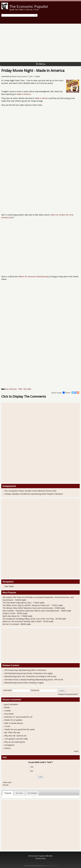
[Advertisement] (40, 43)
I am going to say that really (16, 739)
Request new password (68, 694)
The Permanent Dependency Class (17, 603)
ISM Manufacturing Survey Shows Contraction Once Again (28, 673)
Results (6, 785)
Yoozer (7, 726)
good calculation (11, 704)
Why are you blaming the (15, 742)
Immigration (9, 745)
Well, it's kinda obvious (14, 723)
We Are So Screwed (11, 624)
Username (7, 690)
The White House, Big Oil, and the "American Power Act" (26, 605)
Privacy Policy (40, 858)
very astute (9, 714)
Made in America (24, 94)
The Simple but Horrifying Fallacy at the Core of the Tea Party (28, 619)
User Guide (9, 586)
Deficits (8, 748)
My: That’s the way (12, 732)
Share (66, 393)
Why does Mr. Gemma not (15, 736)
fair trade (27, 389)
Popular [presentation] (8, 793)
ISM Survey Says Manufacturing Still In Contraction (25, 670)
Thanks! (8, 711)
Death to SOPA (9, 613)
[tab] (8, 793)
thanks (7, 707)
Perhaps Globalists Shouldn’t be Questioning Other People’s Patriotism (34, 494)
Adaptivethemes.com (50, 866)
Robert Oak (16, 76)
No (32, 771)
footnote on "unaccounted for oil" (19, 717)
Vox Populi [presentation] (32, 793)
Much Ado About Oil (11, 616)
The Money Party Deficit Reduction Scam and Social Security (28, 608)
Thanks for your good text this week (19, 729)
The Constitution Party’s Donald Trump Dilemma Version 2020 (30, 491)
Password (35, 690)
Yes (32, 767)
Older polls (7, 782)
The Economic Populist (29, 6)
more (76, 751)
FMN (20, 389)
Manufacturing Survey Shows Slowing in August (24, 683)
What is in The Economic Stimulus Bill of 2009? (22, 621)
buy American (11, 389)
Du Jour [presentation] (19, 793)
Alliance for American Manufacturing (33, 276)
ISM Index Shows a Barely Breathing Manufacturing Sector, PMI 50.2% (34, 680)
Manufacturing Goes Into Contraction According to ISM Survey (30, 676)
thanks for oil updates (13, 720)
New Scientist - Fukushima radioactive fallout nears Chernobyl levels (31, 611)
